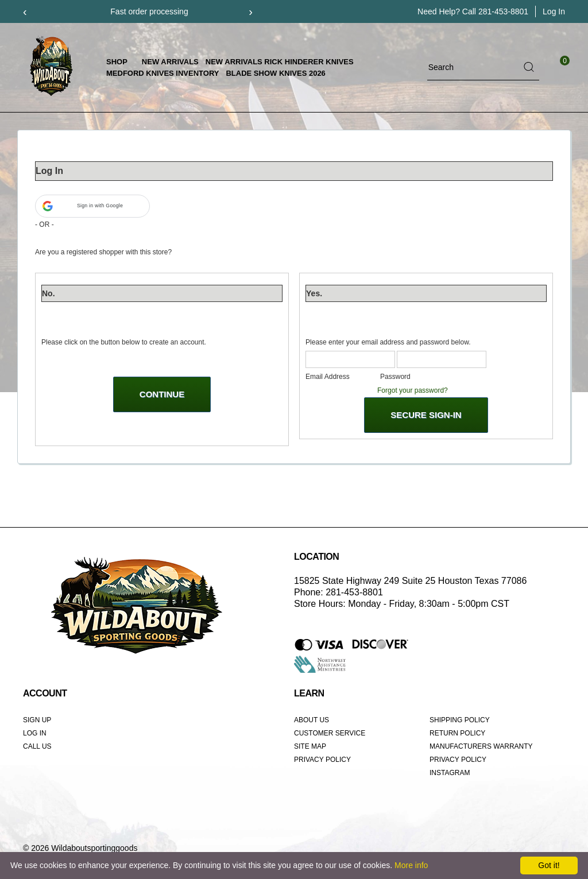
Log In (35, 733)
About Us (312, 720)
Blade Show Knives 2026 (275, 73)
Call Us (37, 746)
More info (411, 865)
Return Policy (457, 733)
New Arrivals (170, 62)
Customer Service (330, 733)
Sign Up (37, 720)
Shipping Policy (460, 720)
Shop (121, 62)
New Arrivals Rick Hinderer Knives (280, 62)
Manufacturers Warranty (481, 746)
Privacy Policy (322, 760)
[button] (92, 206)
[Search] (473, 67)
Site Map (310, 746)
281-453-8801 (503, 11)
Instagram (450, 773)
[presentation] (25, 12)
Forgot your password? (413, 390)
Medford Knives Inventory (163, 73)
